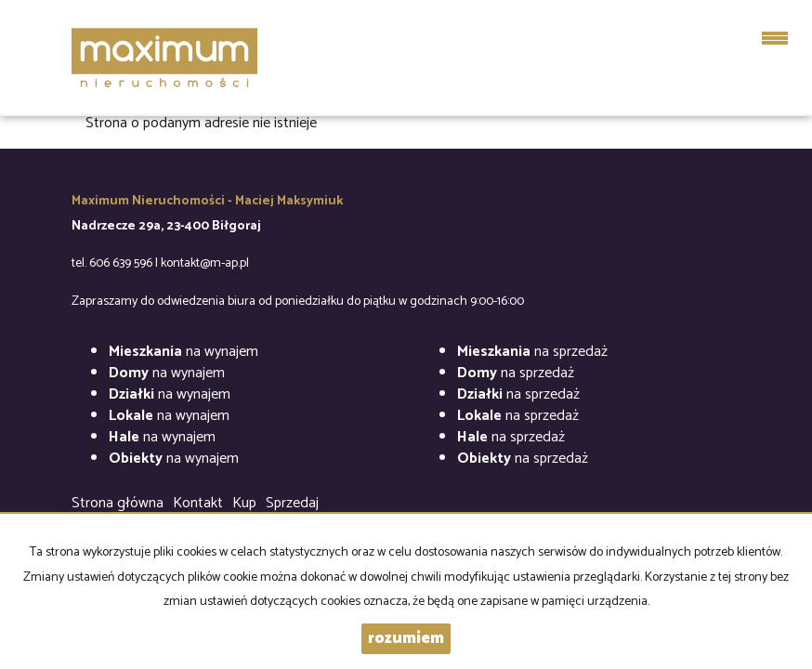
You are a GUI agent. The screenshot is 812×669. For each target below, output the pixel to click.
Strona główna (118, 503)
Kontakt (198, 503)
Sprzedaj (292, 503)
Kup (244, 503)
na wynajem (183, 352)
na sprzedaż (532, 352)
